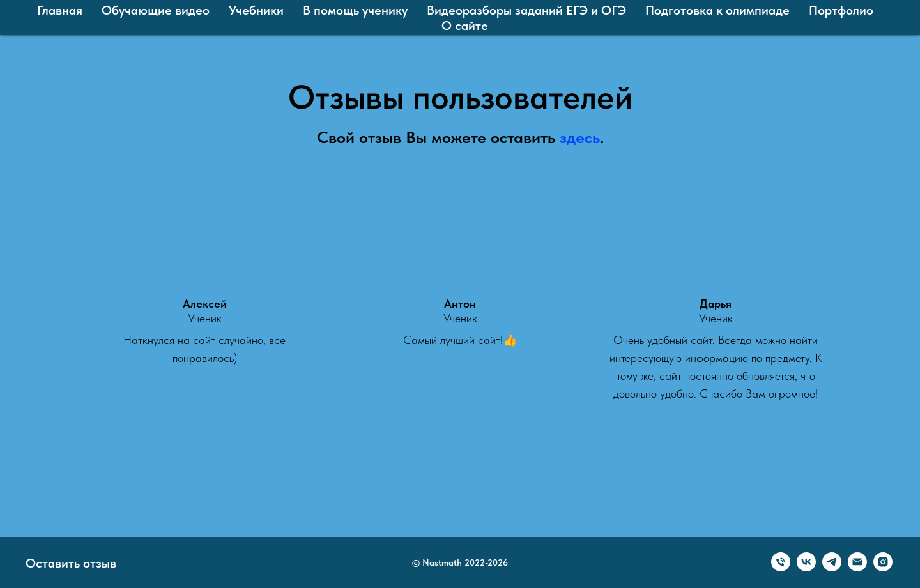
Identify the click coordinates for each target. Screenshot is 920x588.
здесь (580, 137)
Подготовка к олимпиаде (717, 10)
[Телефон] (781, 568)
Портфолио (841, 10)
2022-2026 (486, 562)
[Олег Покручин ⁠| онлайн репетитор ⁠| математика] (883, 568)
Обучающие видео (156, 10)
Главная (60, 10)
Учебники (256, 10)
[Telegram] (832, 568)
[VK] (806, 568)
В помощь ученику (355, 10)
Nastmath (442, 562)
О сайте (465, 26)
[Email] (857, 568)
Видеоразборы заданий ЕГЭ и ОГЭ (526, 10)
